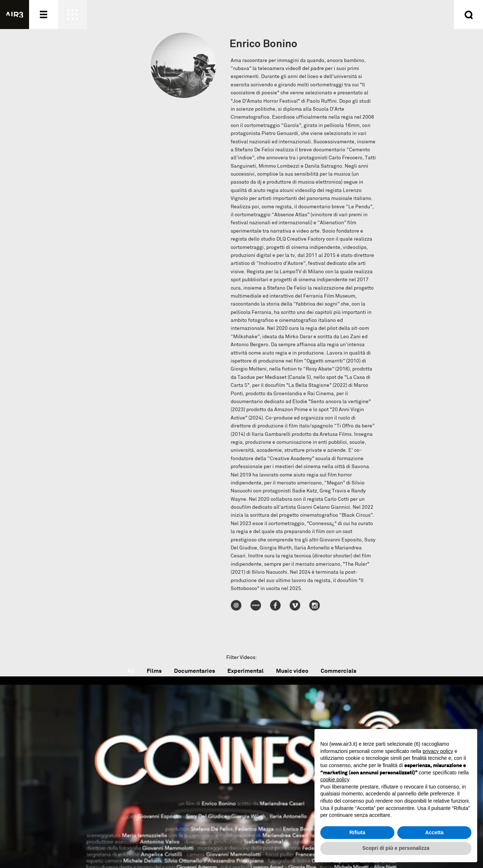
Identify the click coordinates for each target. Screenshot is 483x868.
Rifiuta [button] (357, 832)
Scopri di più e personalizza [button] (396, 848)
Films (154, 671)
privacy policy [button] (438, 751)
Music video (292, 671)
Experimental (245, 671)
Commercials (338, 671)
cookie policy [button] (335, 779)
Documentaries (194, 671)
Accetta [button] (435, 832)
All (131, 671)
